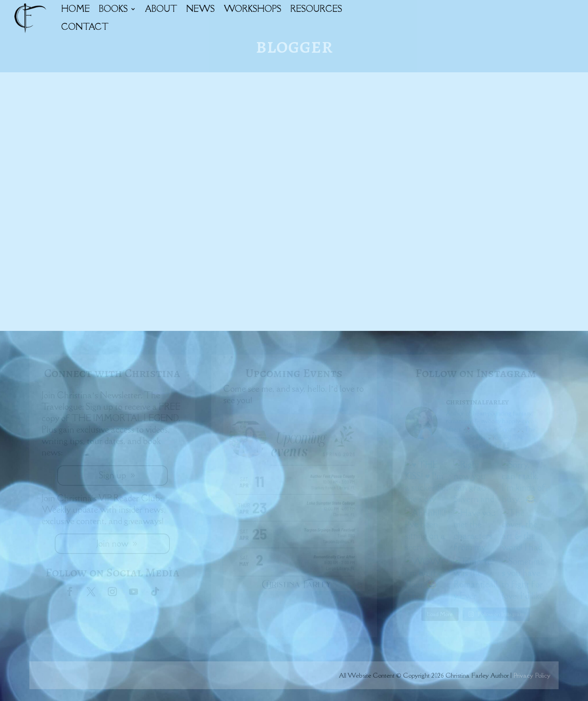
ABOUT (161, 9)
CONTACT (85, 27)
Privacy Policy (532, 675)
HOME (76, 9)
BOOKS (113, 9)
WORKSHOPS (253, 9)
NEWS (200, 9)
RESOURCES (316, 9)
